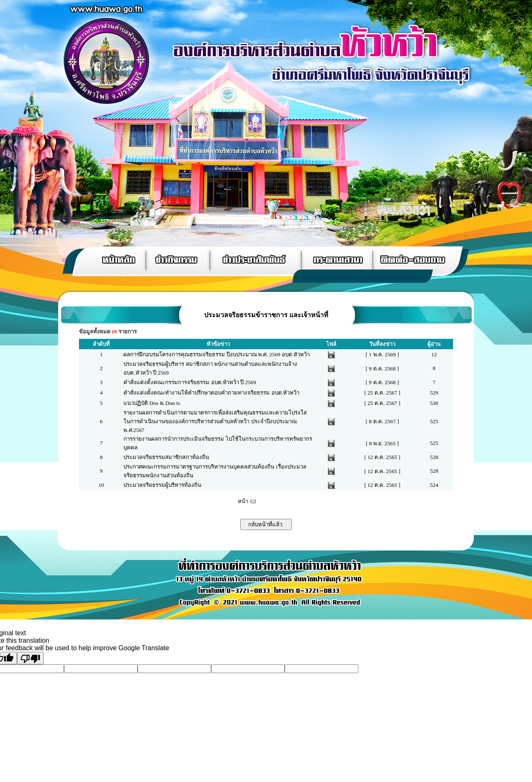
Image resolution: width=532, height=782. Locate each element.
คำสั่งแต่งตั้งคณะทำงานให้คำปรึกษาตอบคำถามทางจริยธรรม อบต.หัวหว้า (211, 393)
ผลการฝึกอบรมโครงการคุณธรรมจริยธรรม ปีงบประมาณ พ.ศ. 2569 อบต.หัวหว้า (217, 354)
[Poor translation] (30, 658)
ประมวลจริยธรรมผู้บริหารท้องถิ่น (162, 485)
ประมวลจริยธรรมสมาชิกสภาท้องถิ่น (166, 457)
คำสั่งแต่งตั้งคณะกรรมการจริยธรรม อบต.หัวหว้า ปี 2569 (190, 382)
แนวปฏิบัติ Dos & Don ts (152, 403)
